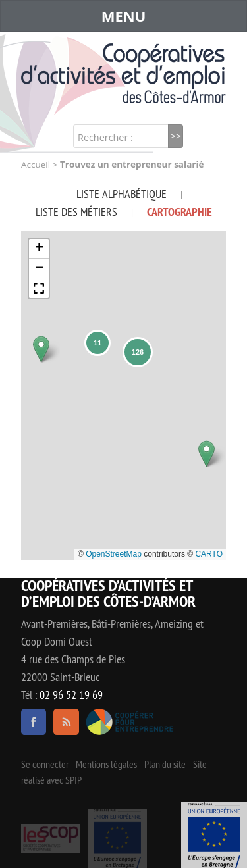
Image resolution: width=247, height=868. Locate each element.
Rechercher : (105, 137)
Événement (214, 835)
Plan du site (165, 764)
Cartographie (179, 212)
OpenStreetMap (114, 554)
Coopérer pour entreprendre (130, 722)
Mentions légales (106, 764)
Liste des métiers (76, 212)
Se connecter (45, 764)
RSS (66, 722)
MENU (124, 16)
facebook (34, 722)
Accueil (36, 165)
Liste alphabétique (122, 194)
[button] (41, 349)
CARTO (209, 554)
